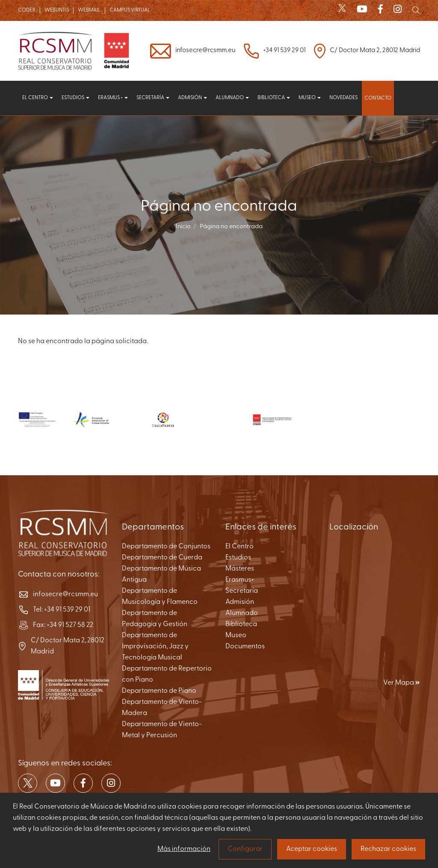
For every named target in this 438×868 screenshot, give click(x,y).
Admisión (192, 98)
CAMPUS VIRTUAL (130, 10)
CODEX (27, 10)
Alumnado (232, 98)
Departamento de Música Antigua (161, 574)
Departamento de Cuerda (162, 558)
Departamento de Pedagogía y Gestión (155, 619)
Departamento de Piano (159, 691)
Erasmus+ (240, 580)
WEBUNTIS (57, 10)
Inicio (183, 227)
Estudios (75, 98)
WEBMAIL (89, 10)
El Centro (240, 547)
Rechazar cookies (388, 849)
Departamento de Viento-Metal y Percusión (162, 730)
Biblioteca (274, 98)
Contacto (378, 98)
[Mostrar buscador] (416, 10)
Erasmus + (113, 98)
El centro (38, 98)
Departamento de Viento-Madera (162, 708)
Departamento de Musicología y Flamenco (160, 597)
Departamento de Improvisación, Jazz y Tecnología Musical (155, 647)
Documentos (245, 647)
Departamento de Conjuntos (166, 547)
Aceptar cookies (312, 849)
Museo (310, 98)
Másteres (240, 569)
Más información (184, 849)
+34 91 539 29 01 (284, 51)
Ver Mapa (402, 683)
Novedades (343, 98)
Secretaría (153, 98)
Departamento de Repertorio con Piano (167, 674)
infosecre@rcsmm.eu (205, 51)
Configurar (245, 849)
